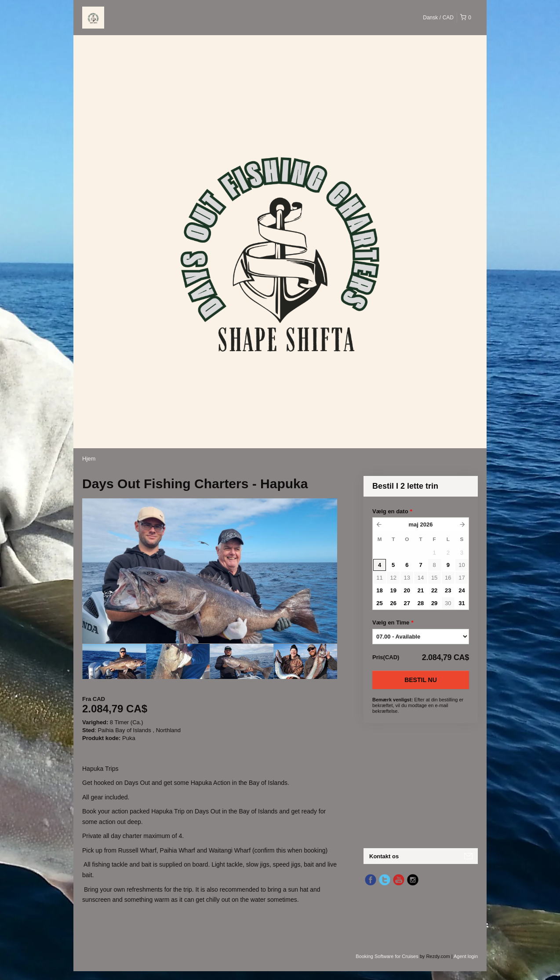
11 (379, 578)
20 (407, 590)
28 (421, 603)
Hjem (89, 459)
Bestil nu (421, 680)
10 (462, 565)
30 (448, 603)
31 (462, 603)
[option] (114, 661)
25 (379, 603)
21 (421, 590)
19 (393, 590)
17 (462, 578)
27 (407, 603)
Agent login (466, 956)
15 (434, 578)
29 (434, 603)
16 (448, 578)
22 (434, 590)
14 (421, 578)
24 (462, 590)
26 (393, 603)
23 (448, 590)
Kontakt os (384, 856)
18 (379, 590)
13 (407, 578)
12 (393, 578)
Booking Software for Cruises (388, 956)
